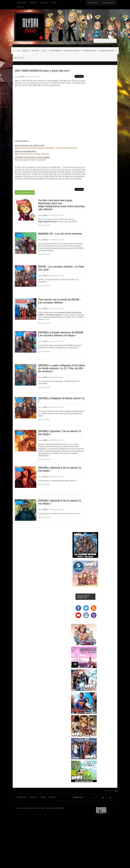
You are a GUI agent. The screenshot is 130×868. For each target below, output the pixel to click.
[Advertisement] (66, 841)
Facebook (96, 797)
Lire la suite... (46, 225)
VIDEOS (26, 51)
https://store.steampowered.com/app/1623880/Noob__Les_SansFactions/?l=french (46, 148)
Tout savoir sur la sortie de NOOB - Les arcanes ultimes (60, 301)
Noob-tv (104, 810)
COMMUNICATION (108, 51)
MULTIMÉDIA (57, 51)
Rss (110, 797)
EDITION (37, 51)
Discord (20, 7)
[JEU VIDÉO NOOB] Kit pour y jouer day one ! (42, 71)
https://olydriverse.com (48, 222)
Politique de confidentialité (55, 808)
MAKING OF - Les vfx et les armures (60, 234)
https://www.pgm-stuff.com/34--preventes (30, 160)
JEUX (46, 51)
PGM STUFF (18, 58)
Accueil (17, 51)
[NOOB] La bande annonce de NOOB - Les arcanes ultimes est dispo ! (61, 334)
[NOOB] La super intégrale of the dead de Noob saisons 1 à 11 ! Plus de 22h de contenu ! (62, 368)
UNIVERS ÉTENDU (73, 51)
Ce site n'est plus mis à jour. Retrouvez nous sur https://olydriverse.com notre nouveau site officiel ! (62, 205)
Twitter (103, 797)
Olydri (32, 808)
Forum (54, 3)
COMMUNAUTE (91, 51)
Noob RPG (33, 3)
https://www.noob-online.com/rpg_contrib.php (32, 154)
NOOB (21, 77)
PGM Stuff (44, 3)
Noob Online (22, 3)
